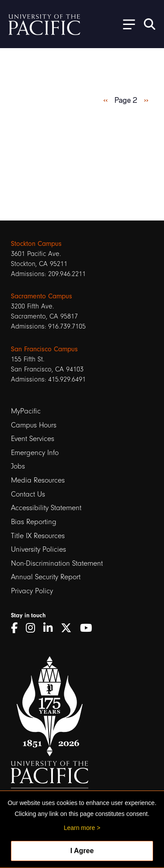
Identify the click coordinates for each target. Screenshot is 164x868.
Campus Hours (34, 425)
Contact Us (28, 494)
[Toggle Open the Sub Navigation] (126, 24)
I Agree (82, 851)
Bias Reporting (34, 522)
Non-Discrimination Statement (57, 563)
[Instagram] (33, 628)
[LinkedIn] (51, 628)
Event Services (33, 439)
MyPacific (26, 411)
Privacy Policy (32, 591)
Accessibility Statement (46, 508)
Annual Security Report (46, 577)
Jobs (18, 466)
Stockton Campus (36, 244)
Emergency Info (35, 453)
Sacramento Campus (42, 296)
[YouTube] (89, 628)
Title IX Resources (38, 536)
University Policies (38, 549)
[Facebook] (17, 628)
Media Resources (38, 480)
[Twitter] (69, 628)
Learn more (80, 828)
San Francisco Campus (44, 349)
